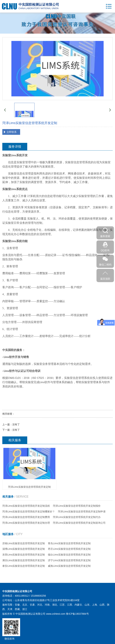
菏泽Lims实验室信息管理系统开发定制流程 (26, 506)
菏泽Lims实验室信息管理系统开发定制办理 (26, 523)
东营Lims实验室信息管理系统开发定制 (24, 555)
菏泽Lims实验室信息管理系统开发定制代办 (77, 517)
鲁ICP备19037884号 (77, 614)
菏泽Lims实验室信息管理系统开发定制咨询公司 (79, 523)
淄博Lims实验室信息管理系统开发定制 (24, 549)
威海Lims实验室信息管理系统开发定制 (69, 566)
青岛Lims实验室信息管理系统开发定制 (69, 543)
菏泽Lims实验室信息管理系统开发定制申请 (82, 512)
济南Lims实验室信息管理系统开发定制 (24, 543)
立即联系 (12, 132)
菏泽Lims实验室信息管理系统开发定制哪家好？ (29, 512)
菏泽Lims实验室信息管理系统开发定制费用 (26, 517)
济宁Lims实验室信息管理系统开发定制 (69, 560)
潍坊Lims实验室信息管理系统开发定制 (24, 560)
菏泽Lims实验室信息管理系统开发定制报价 (77, 506)
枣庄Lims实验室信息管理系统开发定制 (69, 549)
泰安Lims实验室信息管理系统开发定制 (24, 566)
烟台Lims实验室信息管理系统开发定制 (69, 555)
